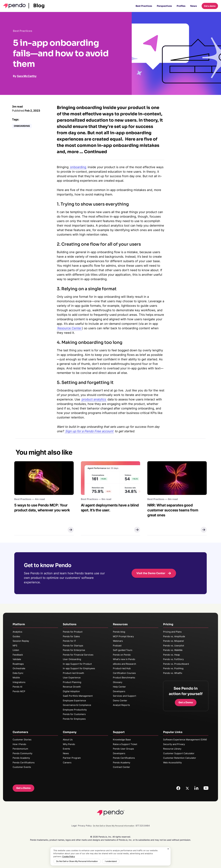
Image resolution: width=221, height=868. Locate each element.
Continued (96, 152)
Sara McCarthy (27, 76)
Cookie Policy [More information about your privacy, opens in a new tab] (69, 856)
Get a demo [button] (210, 6)
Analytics (17, 632)
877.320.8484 (143, 826)
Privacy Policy (85, 826)
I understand (111, 861)
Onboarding (22, 126)
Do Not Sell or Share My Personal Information (77, 861)
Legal (74, 826)
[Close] (168, 849)
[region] (110, 856)
